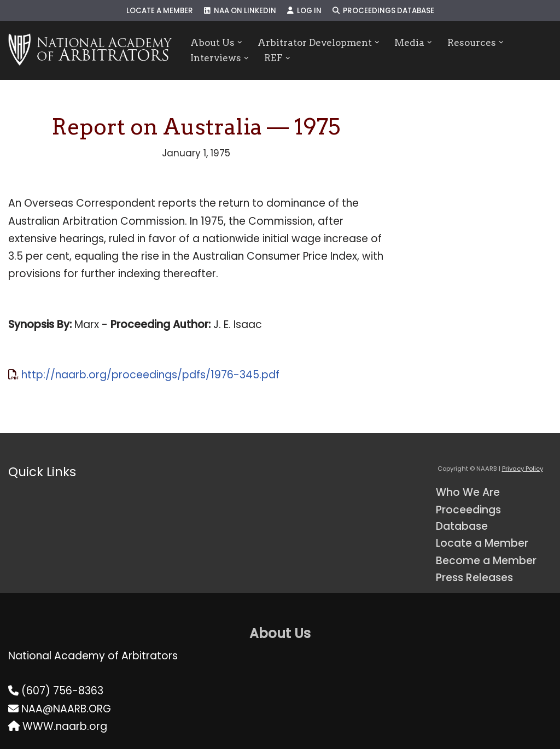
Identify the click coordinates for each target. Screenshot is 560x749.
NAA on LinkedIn (240, 11)
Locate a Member (160, 11)
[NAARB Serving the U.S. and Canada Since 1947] (90, 50)
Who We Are (468, 492)
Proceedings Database (383, 11)
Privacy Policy (523, 469)
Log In (304, 11)
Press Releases (474, 578)
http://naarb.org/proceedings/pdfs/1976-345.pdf (150, 375)
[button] (240, 42)
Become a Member (486, 561)
